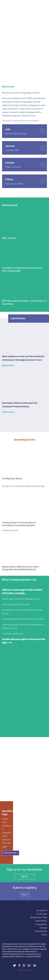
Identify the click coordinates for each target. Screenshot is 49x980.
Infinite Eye (27, 970)
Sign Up (24, 877)
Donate (43, 928)
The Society (41, 914)
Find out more (10, 853)
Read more (9, 365)
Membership (41, 931)
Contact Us (42, 910)
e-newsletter (41, 924)
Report (25, 895)
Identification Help (39, 917)
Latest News (41, 921)
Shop (44, 935)
